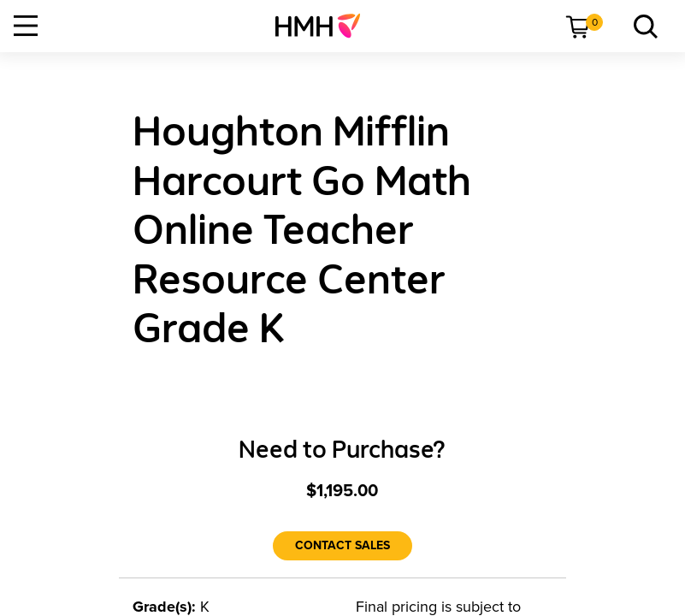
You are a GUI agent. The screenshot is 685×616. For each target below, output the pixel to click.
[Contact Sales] (342, 546)
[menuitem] (325, 26)
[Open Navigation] (26, 26)
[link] (325, 26)
